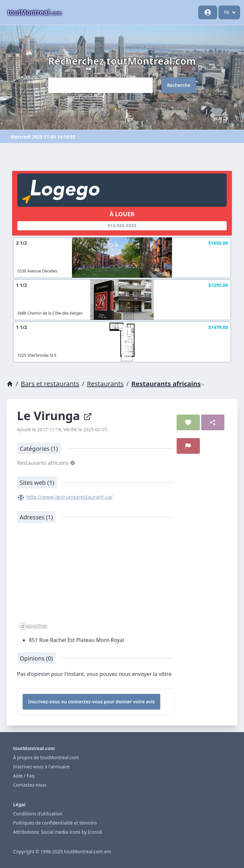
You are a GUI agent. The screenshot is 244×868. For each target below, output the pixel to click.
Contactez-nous (30, 785)
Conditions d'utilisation (38, 814)
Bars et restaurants (50, 384)
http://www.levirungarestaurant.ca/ (70, 497)
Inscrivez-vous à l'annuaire (41, 767)
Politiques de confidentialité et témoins (55, 823)
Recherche (179, 85)
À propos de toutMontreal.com (46, 757)
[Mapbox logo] (33, 626)
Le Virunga (55, 416)
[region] (96, 580)
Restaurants (105, 384)
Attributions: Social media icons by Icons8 (58, 832)
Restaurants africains (167, 384)
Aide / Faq (24, 776)
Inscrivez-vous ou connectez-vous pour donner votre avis (91, 702)
